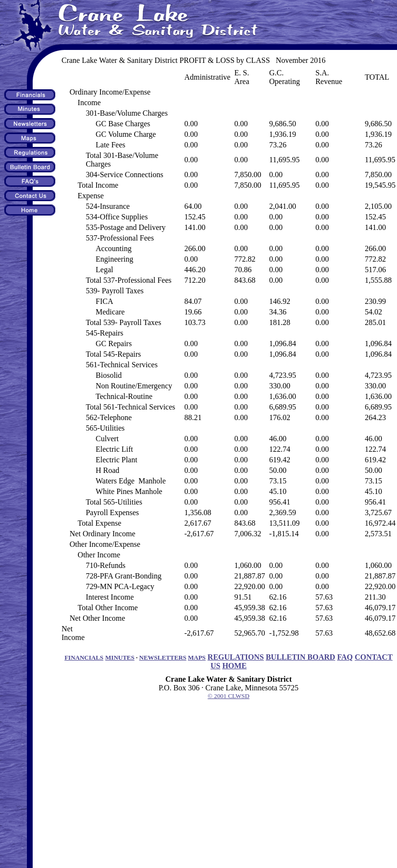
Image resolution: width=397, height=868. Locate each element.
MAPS (197, 657)
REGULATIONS (236, 657)
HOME (234, 666)
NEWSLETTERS (163, 657)
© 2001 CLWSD (229, 696)
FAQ (345, 657)
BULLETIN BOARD (300, 657)
